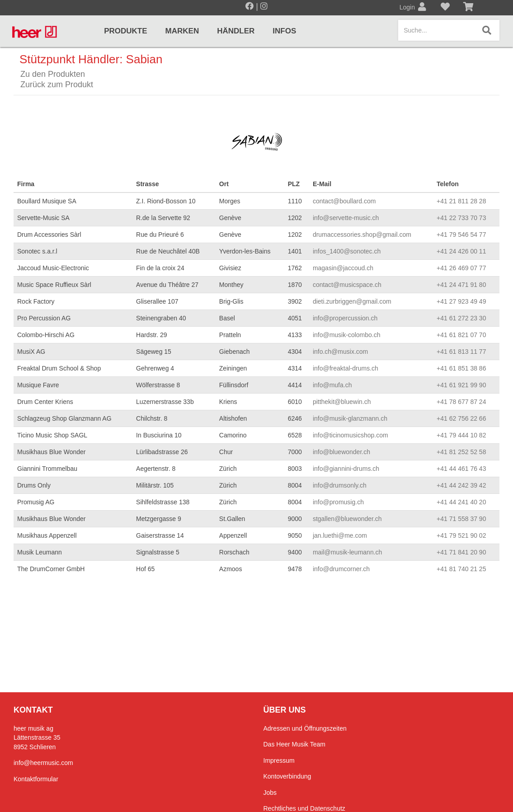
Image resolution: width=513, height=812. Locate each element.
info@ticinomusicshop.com (351, 435)
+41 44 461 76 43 (461, 469)
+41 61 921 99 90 (461, 385)
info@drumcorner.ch (341, 569)
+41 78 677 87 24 (461, 402)
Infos (284, 31)
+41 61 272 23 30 (461, 318)
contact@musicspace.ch (347, 285)
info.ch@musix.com (340, 352)
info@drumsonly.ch (340, 485)
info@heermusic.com (43, 763)
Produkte (125, 31)
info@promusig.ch (338, 502)
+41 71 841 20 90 (461, 552)
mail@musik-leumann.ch (347, 552)
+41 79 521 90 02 (461, 535)
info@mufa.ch (332, 385)
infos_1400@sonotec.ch (347, 251)
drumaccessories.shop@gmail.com (362, 235)
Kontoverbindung (287, 776)
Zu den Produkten (53, 74)
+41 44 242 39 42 (461, 485)
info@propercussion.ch (345, 318)
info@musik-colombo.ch (347, 335)
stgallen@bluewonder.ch (347, 519)
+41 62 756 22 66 (461, 418)
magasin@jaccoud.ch (343, 268)
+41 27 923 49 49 (461, 301)
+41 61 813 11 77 (461, 352)
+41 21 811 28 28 (461, 201)
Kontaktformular (36, 779)
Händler (236, 31)
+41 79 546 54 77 (461, 235)
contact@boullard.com (344, 201)
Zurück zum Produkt (57, 84)
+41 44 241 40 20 (461, 502)
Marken (182, 31)
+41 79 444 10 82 (461, 435)
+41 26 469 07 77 (461, 268)
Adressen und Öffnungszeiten (305, 728)
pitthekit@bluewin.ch (342, 402)
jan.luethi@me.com (340, 535)
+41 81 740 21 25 (461, 569)
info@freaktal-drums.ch (346, 368)
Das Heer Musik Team (294, 744)
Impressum (279, 760)
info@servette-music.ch (346, 218)
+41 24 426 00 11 (461, 251)
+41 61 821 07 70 (461, 335)
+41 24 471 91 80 (461, 285)
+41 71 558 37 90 (461, 519)
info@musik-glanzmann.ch (350, 418)
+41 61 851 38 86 (461, 368)
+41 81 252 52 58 (461, 452)
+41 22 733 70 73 (461, 218)
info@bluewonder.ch (341, 452)
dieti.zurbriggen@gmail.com (352, 301)
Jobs (270, 793)
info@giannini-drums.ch (346, 469)
